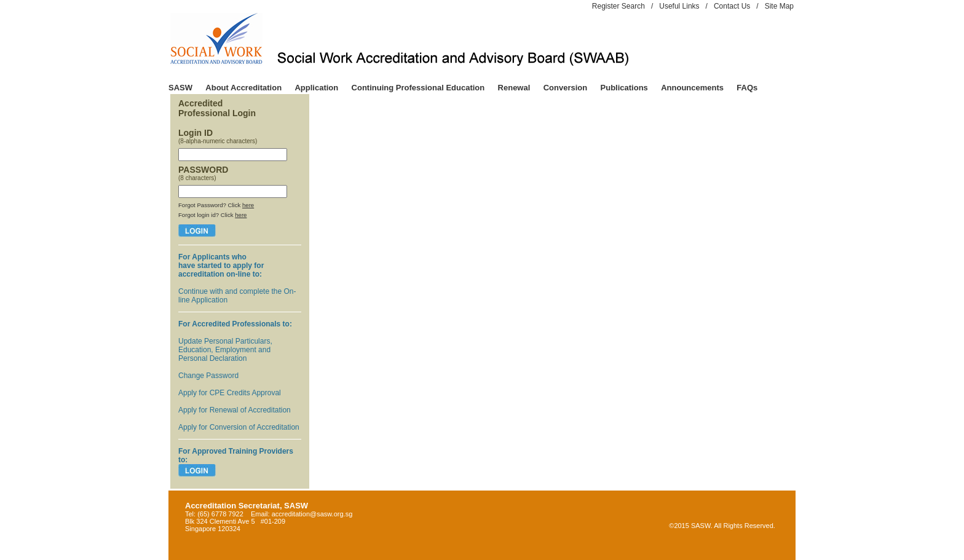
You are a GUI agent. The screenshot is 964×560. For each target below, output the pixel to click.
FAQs (747, 88)
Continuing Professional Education (418, 88)
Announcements (692, 88)
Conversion (566, 88)
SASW (180, 88)
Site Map (779, 6)
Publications (624, 88)
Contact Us (732, 6)
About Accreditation (243, 88)
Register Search (618, 6)
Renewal (514, 88)
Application (316, 88)
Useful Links (679, 6)
